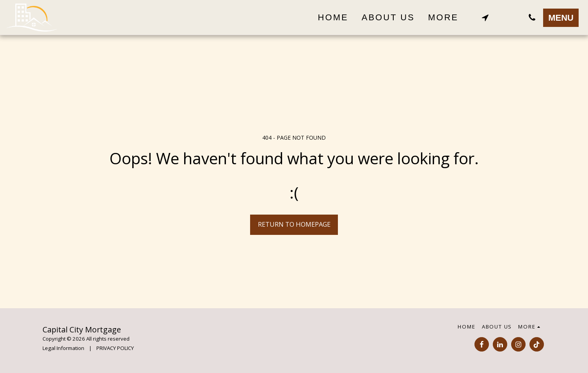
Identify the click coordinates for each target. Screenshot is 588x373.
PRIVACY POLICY (115, 348)
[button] (485, 17)
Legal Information (63, 348)
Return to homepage (294, 224)
